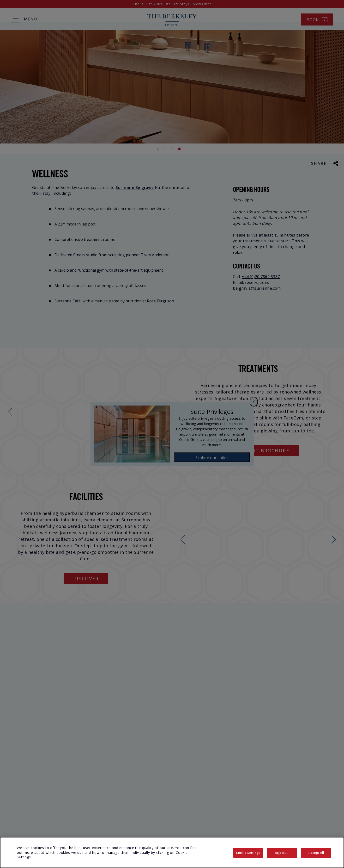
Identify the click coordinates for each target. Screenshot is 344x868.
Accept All (316, 853)
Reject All (282, 853)
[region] (172, 852)
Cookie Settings (248, 853)
